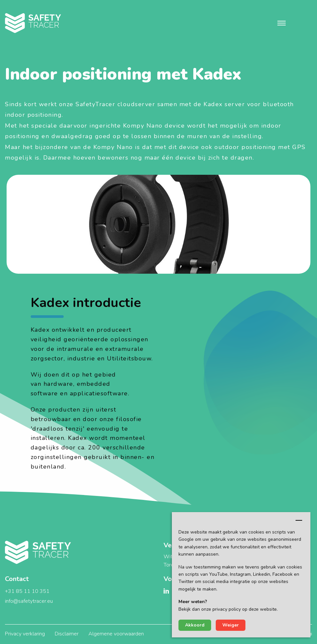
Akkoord (195, 625)
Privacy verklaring (25, 634)
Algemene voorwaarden (116, 634)
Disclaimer (67, 634)
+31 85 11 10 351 (27, 591)
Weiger (231, 625)
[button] (282, 23)
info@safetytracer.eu (29, 601)
